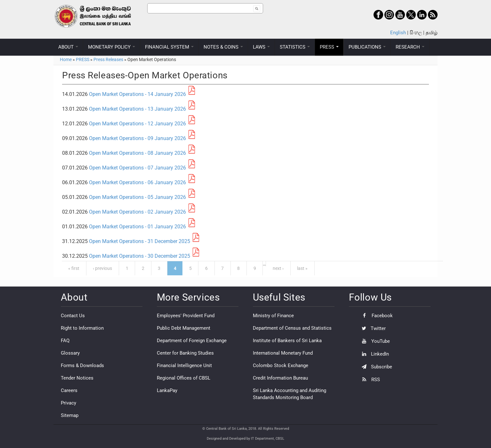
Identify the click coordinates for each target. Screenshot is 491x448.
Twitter (372, 328)
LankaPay (167, 390)
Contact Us (73, 316)
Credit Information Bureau (280, 378)
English (398, 33)
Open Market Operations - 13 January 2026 (137, 109)
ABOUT (68, 47)
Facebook (376, 316)
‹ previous (102, 268)
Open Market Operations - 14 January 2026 (137, 94)
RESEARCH (410, 47)
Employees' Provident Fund (186, 316)
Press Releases (108, 59)
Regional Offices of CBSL (184, 378)
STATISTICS (295, 47)
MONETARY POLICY (112, 47)
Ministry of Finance (273, 316)
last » (302, 268)
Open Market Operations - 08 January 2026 (137, 153)
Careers (69, 390)
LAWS (261, 47)
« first (74, 268)
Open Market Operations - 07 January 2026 (137, 168)
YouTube (374, 341)
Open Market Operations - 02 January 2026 (137, 212)
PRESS (329, 47)
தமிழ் (432, 33)
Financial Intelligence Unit (184, 365)
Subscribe (375, 367)
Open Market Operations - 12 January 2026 (137, 124)
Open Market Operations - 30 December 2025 (140, 256)
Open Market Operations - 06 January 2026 (137, 182)
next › (278, 268)
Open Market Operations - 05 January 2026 (137, 197)
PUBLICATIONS (367, 47)
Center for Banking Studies (185, 353)
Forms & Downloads (82, 365)
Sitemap (70, 415)
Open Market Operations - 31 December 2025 (140, 241)
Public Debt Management (184, 328)
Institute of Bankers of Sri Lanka (287, 341)
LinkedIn (374, 354)
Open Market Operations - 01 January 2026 (137, 227)
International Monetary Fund (283, 353)
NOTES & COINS (223, 47)
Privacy (68, 403)
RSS (369, 380)
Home (66, 59)
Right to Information (82, 328)
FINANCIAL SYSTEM (169, 47)
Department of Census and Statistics (292, 328)
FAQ (65, 341)
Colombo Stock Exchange (281, 365)
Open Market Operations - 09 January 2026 (137, 138)
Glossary (70, 353)
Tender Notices (77, 378)
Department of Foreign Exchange (192, 341)
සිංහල (416, 33)
